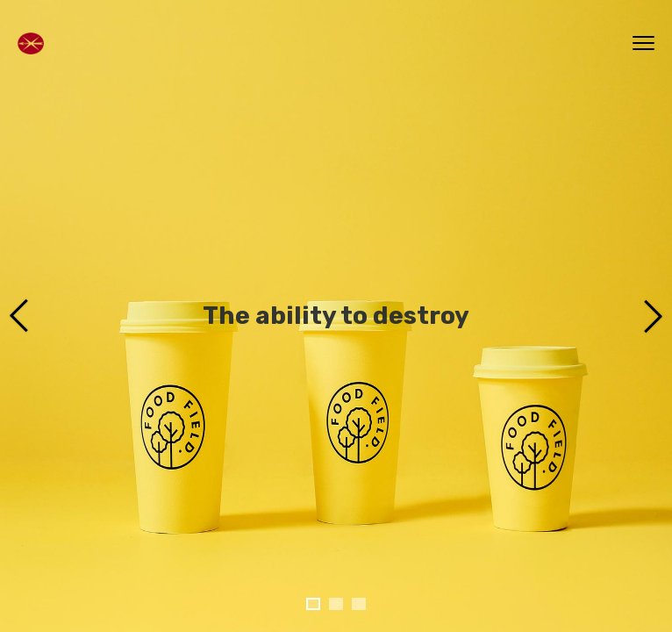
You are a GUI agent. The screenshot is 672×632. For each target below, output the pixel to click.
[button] (313, 604)
